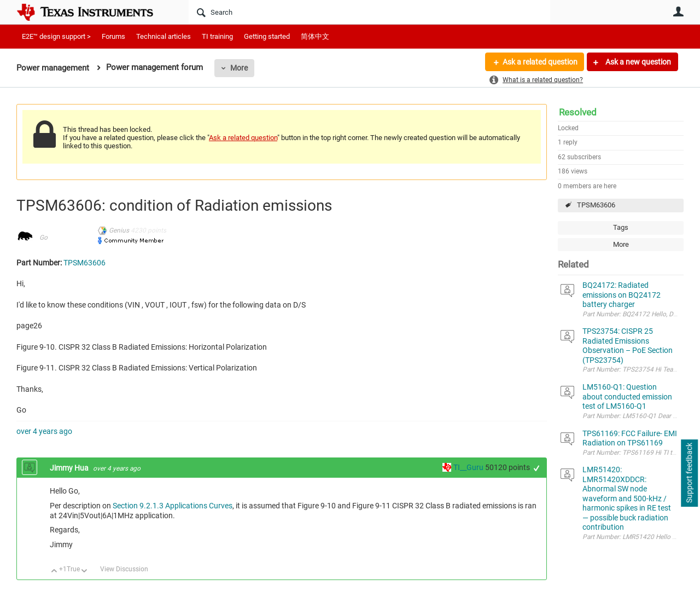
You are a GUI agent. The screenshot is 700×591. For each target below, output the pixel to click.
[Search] (369, 12)
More (239, 68)
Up (54, 572)
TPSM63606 (596, 205)
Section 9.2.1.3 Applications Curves (173, 506)
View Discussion (124, 569)
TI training (217, 36)
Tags (621, 227)
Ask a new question (637, 62)
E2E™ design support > (56, 36)
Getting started (267, 36)
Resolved (578, 112)
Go (43, 237)
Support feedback (689, 473)
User (678, 11)
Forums (113, 36)
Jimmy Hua (70, 468)
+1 (537, 468)
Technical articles (164, 36)
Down (84, 572)
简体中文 (315, 36)
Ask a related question (539, 62)
